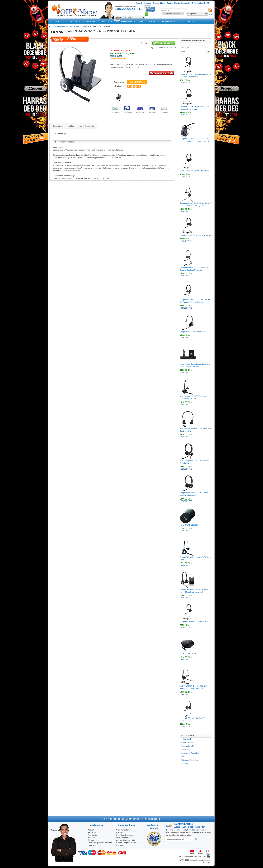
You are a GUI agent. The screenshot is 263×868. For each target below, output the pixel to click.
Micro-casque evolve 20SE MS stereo (194, 171)
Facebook (140, 112)
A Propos (120, 832)
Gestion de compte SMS (126, 840)
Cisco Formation (123, 830)
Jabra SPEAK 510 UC (188, 654)
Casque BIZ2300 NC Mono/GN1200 (194, 332)
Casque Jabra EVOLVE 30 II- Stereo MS (196, 235)
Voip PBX (105, 21)
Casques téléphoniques (78, 26)
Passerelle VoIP (90, 21)
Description (58, 126)
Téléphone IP (55, 21)
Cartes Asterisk (72, 21)
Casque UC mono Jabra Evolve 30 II (194, 622)
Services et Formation (190, 753)
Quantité (144, 43)
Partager (116, 112)
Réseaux (152, 21)
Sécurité (188, 21)
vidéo (72, 126)
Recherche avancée (173, 14)
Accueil (51, 26)
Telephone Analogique (170, 21)
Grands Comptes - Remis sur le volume (128, 844)
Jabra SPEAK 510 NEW (189, 525)
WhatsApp (128, 112)
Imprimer (164, 112)
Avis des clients (87, 126)
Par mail (152, 112)
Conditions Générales (125, 835)
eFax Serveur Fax (123, 838)
